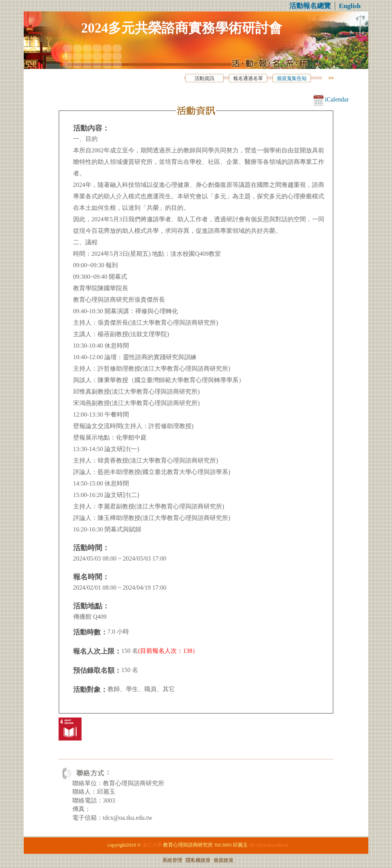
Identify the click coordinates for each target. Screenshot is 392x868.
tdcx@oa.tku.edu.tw (269, 845)
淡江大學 (152, 845)
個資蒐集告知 (292, 78)
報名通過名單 (248, 78)
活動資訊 (204, 78)
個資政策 (224, 860)
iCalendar (331, 99)
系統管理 (172, 860)
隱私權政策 (198, 860)
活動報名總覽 (310, 6)
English (350, 6)
